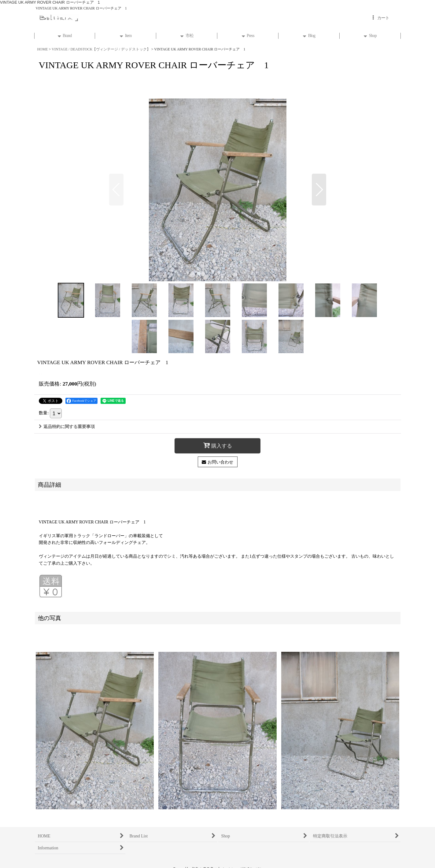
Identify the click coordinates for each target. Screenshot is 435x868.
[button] (116, 190)
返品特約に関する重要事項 (67, 427)
